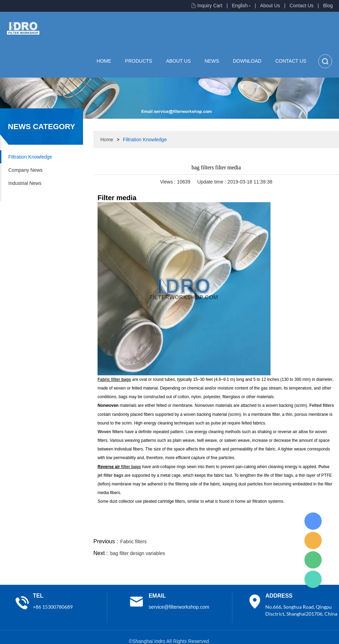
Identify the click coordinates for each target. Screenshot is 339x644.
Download (247, 61)
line (234, 528)
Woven (111, 432)
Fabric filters (134, 542)
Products (139, 61)
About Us (270, 6)
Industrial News (25, 183)
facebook (215, 528)
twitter (252, 528)
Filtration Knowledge (30, 157)
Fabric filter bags (114, 379)
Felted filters (322, 405)
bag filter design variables (138, 553)
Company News (25, 170)
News (212, 61)
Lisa (313, 521)
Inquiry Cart (210, 6)
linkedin (327, 528)
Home (104, 61)
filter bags (131, 467)
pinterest (290, 528)
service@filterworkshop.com (179, 607)
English (240, 6)
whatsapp (271, 528)
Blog (328, 6)
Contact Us (301, 6)
